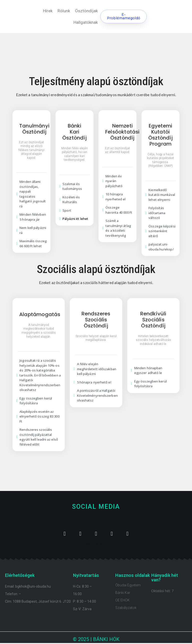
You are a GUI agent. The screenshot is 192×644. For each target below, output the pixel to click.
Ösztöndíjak (86, 11)
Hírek (48, 11)
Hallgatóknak (86, 22)
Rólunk (64, 11)
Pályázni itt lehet (75, 219)
